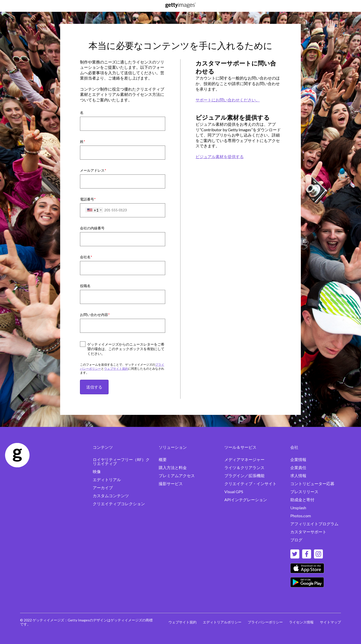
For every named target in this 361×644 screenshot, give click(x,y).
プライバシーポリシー (265, 622)
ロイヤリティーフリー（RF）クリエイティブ (121, 461)
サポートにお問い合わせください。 (228, 100)
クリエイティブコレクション (119, 504)
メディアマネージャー (244, 459)
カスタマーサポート (308, 532)
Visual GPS (234, 492)
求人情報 (298, 475)
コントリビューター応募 (312, 484)
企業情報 (298, 459)
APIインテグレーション (246, 500)
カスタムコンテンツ (111, 496)
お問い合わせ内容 (94, 315)
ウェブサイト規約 (116, 369)
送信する (94, 387)
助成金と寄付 (302, 500)
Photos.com (301, 516)
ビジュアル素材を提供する (220, 156)
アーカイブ (103, 488)
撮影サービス (171, 484)
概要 (163, 459)
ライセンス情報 (301, 622)
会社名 (85, 257)
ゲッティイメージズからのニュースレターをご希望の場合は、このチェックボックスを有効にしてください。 (126, 349)
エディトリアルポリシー (222, 622)
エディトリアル (107, 479)
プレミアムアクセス (177, 475)
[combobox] (94, 210)
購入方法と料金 (173, 467)
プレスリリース (304, 492)
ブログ (296, 540)
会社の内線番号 (92, 228)
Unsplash (298, 508)
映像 (97, 471)
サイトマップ (330, 622)
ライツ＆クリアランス (244, 467)
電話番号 (87, 199)
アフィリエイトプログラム (314, 524)
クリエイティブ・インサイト (250, 484)
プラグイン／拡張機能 (244, 475)
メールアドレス (92, 170)
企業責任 (298, 467)
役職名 (85, 286)
